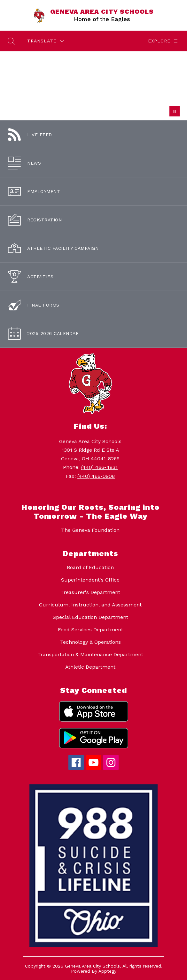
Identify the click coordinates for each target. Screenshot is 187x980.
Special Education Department (90, 617)
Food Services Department (90, 630)
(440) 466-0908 (96, 476)
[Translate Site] (46, 41)
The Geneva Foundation (90, 530)
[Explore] (163, 41)
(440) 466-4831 (99, 467)
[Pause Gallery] (175, 111)
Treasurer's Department (90, 592)
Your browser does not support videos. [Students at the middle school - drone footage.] (93, 86)
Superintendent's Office (90, 580)
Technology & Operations (90, 642)
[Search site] (12, 41)
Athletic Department (90, 667)
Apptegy (107, 971)
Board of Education (90, 567)
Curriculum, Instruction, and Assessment (90, 605)
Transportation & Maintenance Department (90, 654)
